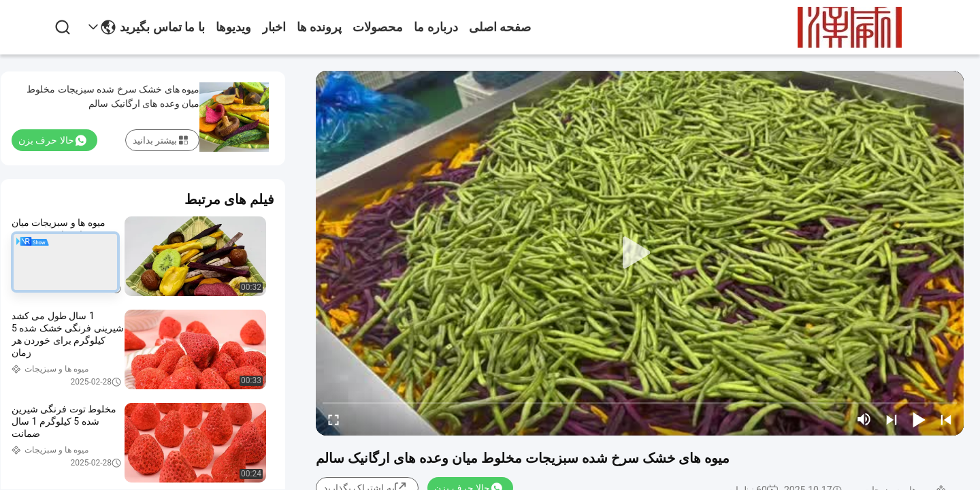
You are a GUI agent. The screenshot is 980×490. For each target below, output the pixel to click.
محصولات (378, 27)
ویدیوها (233, 27)
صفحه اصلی (500, 27)
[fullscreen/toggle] (333, 419)
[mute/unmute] (864, 419)
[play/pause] (919, 419)
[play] (640, 253)
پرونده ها (320, 27)
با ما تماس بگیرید (162, 27)
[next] (892, 419)
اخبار (274, 27)
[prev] (946, 419)
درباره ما (436, 27)
